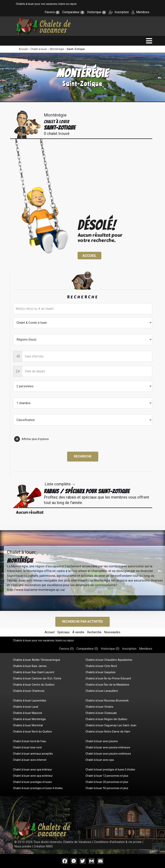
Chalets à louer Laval (26, 707)
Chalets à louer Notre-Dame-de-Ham (108, 732)
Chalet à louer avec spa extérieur (33, 776)
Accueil (23, 49)
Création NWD (43, 846)
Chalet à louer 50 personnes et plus (107, 788)
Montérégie (57, 49)
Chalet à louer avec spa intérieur (32, 770)
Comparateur (73, 12)
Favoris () (66, 649)
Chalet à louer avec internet (30, 760)
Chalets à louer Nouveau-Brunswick (107, 701)
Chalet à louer (39, 49)
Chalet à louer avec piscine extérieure (108, 754)
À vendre (78, 632)
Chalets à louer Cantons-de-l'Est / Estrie (37, 678)
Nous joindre (23, 846)
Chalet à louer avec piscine (102, 741)
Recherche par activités (82, 622)
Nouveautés (112, 632)
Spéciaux (63, 632)
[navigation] (149, 41)
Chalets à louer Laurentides (30, 701)
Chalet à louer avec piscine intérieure (108, 747)
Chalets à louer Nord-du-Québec (32, 732)
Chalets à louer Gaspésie (100, 672)
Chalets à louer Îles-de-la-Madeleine (107, 685)
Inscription (119, 12)
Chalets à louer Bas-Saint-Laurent (34, 672)
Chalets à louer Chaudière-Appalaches (109, 660)
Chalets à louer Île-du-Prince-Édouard (108, 678)
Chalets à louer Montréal (28, 725)
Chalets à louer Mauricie (28, 713)
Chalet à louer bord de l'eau (29, 741)
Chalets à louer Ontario (99, 707)
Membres (140, 12)
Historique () (110, 649)
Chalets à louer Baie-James (30, 666)
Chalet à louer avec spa (100, 760)
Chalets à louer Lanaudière (102, 691)
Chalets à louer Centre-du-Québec (34, 685)
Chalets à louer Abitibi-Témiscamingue (37, 660)
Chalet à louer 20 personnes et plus (107, 782)
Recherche (83, 456)
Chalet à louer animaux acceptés (33, 754)
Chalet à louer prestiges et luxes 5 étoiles (110, 770)
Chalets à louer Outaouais (101, 713)
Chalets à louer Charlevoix (29, 691)
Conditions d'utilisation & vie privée (118, 842)
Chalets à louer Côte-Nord (101, 666)
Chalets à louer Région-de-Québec (106, 719)
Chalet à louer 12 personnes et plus (107, 776)
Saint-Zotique (76, 49)
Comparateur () (87, 649)
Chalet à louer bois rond (27, 747)
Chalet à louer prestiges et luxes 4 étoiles (38, 788)
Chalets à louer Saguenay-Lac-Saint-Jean (111, 725)
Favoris (52, 12)
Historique (97, 12)
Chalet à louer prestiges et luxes (32, 782)
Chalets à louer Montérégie (29, 719)
